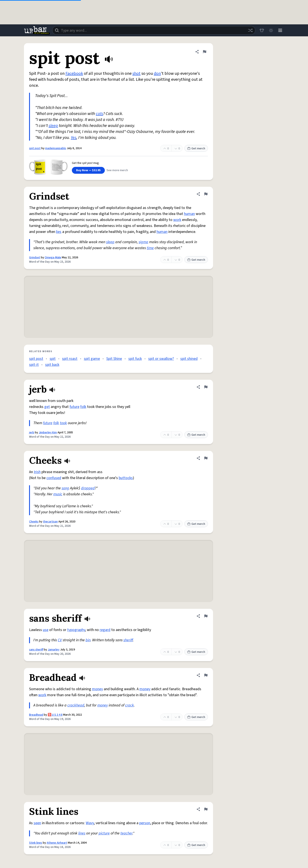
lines (82, 833)
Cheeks (34, 522)
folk (83, 407)
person (145, 823)
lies (59, 232)
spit (53, 359)
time (150, 248)
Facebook (74, 74)
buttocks (126, 478)
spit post (35, 148)
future (74, 407)
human (189, 214)
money (97, 689)
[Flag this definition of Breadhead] (206, 675)
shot (136, 74)
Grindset (35, 257)
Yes (74, 138)
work (177, 220)
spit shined (189, 359)
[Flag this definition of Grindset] (206, 194)
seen (37, 823)
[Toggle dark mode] (271, 30)
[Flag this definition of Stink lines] (206, 809)
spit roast (70, 359)
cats (99, 114)
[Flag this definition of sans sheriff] (206, 616)
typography (76, 630)
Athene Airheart (57, 843)
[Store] (261, 30)
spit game (92, 359)
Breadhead (36, 715)
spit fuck (135, 359)
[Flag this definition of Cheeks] (206, 458)
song (65, 488)
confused (54, 478)
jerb (32, 433)
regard (105, 630)
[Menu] (280, 30)
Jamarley (54, 650)
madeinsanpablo (56, 148)
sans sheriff (36, 650)
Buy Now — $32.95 (88, 170)
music (58, 494)
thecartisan (50, 522)
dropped (88, 488)
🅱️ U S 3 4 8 (55, 715)
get (47, 407)
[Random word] (250, 30)
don (157, 74)
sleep (53, 126)
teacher (126, 833)
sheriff (128, 640)
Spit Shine (114, 359)
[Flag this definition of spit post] (204, 52)
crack (130, 705)
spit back (52, 365)
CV (60, 640)
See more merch (117, 170)
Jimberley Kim (48, 433)
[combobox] (154, 30)
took (63, 423)
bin (88, 640)
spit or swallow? (161, 359)
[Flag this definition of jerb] (206, 387)
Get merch (196, 149)
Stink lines (36, 843)
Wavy (90, 823)
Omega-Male (53, 257)
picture (104, 833)
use (46, 630)
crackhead (76, 705)
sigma (143, 242)
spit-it (34, 365)
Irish (37, 472)
